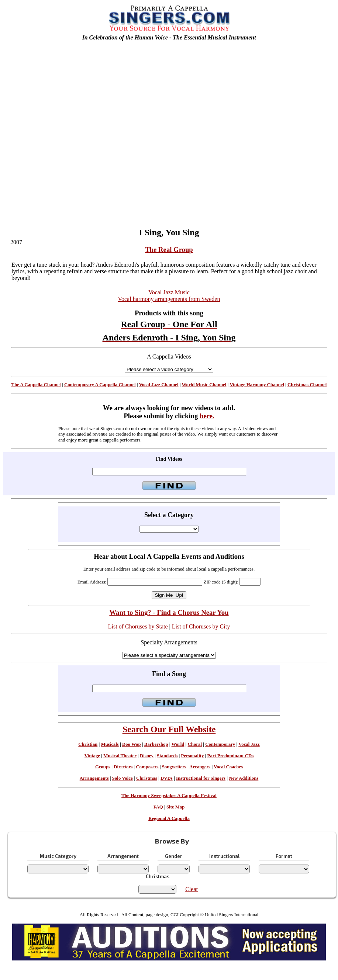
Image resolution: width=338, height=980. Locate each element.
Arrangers (200, 767)
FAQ (158, 807)
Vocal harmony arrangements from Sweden (169, 299)
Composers (147, 767)
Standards (167, 756)
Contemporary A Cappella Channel (100, 385)
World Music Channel (204, 385)
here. (207, 416)
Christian (88, 744)
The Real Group (169, 250)
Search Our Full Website (169, 729)
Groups (103, 767)
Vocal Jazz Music (169, 292)
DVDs (167, 778)
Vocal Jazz (249, 744)
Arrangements (94, 778)
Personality (193, 756)
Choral (195, 744)
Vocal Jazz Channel (159, 385)
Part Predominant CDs (231, 756)
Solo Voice (123, 778)
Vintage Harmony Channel (257, 385)
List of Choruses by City (201, 626)
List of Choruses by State (138, 626)
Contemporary (220, 744)
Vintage (92, 756)
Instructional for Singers (201, 778)
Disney (147, 756)
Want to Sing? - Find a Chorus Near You (169, 612)
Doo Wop (132, 744)
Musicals (110, 744)
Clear (192, 889)
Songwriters (174, 767)
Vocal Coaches (228, 767)
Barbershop (156, 744)
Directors (123, 767)
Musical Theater (120, 756)
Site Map (175, 807)
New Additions (244, 778)
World (178, 744)
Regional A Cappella (169, 818)
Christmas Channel (307, 385)
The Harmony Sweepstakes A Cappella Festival (169, 796)
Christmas (147, 778)
